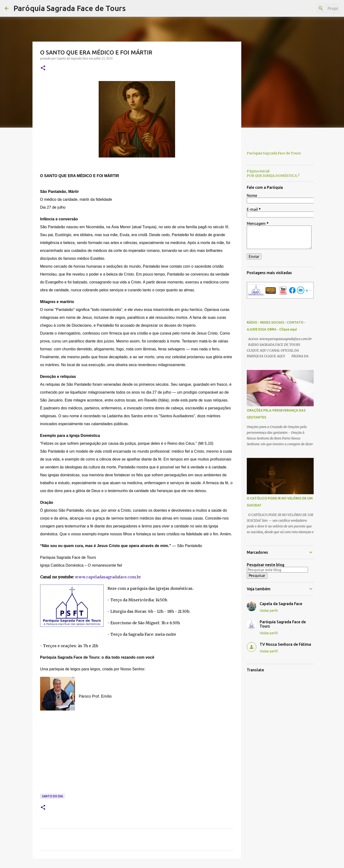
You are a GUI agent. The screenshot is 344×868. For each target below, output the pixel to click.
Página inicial (258, 171)
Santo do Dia (52, 796)
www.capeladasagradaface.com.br (108, 577)
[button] (43, 68)
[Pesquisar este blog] (315, 8)
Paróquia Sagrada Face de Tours (70, 8)
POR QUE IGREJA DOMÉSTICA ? (273, 176)
